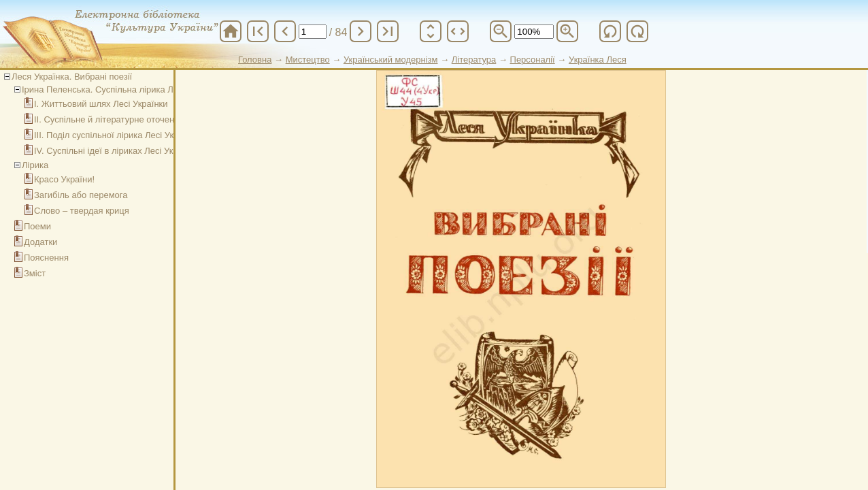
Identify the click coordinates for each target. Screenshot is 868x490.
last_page (388, 31)
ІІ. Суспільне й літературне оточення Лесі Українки (137, 119)
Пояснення (46, 258)
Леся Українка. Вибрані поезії (72, 77)
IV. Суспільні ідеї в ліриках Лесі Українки (117, 151)
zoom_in (567, 31)
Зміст (35, 273)
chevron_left (285, 31)
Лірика (35, 165)
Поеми (37, 226)
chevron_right (361, 31)
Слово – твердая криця (82, 211)
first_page (258, 31)
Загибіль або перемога (81, 195)
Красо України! (64, 179)
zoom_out (501, 31)
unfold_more (431, 31)
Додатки (40, 242)
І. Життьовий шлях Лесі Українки (101, 104)
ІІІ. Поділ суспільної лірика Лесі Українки (117, 135)
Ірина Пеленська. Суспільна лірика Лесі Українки (122, 89)
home (231, 31)
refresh (610, 31)
